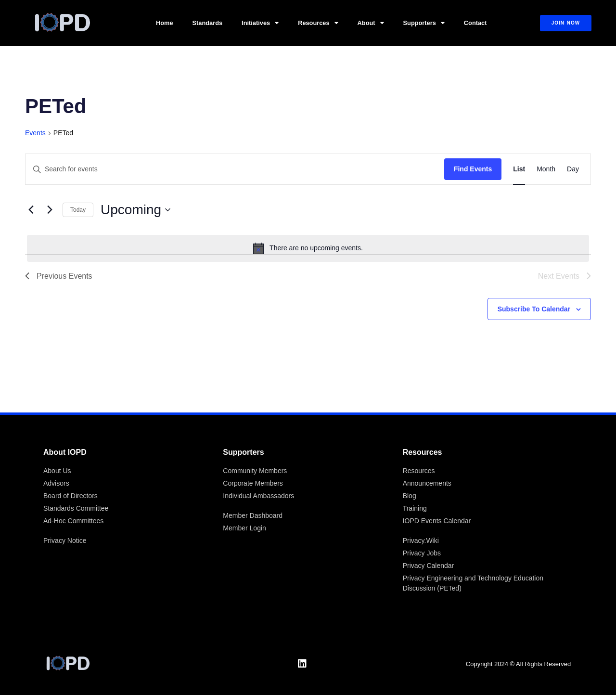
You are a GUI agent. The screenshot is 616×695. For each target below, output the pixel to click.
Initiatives (260, 23)
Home (165, 23)
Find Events (473, 169)
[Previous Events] (31, 210)
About (371, 23)
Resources (318, 23)
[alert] (308, 248)
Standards (208, 23)
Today (78, 210)
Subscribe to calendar (534, 309)
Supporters (424, 23)
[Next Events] (50, 210)
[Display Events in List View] (519, 169)
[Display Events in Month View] (546, 169)
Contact (475, 23)
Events (35, 133)
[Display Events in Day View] (573, 169)
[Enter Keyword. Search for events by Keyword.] (235, 169)
